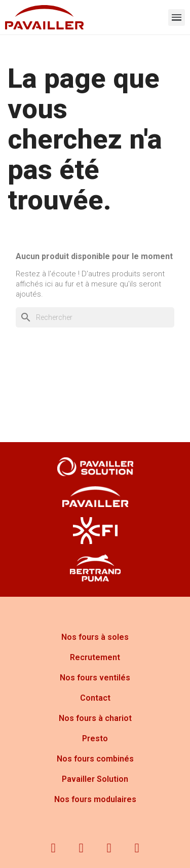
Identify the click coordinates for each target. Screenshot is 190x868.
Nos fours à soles (95, 637)
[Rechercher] (95, 317)
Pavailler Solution (95, 779)
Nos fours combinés (95, 759)
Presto (95, 738)
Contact (95, 698)
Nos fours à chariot (95, 718)
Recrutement (95, 657)
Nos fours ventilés (95, 678)
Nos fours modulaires (95, 799)
